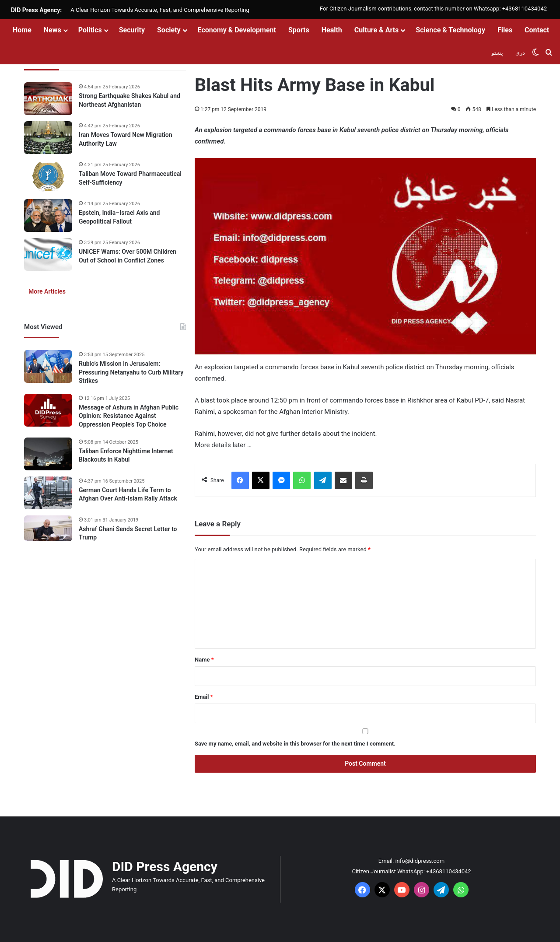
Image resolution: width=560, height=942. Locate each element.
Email (204, 697)
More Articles (47, 291)
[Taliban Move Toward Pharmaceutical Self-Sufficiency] (48, 177)
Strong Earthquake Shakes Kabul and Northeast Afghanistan (129, 100)
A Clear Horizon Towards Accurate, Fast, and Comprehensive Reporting (160, 10)
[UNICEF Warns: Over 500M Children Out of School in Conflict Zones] (48, 254)
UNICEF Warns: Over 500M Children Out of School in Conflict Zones (128, 256)
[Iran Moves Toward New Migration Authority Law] (48, 138)
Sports (299, 30)
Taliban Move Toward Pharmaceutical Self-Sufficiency (130, 178)
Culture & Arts (377, 30)
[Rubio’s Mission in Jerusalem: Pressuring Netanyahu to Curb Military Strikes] (48, 366)
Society (169, 30)
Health (332, 30)
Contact (537, 30)
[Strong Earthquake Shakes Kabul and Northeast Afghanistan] (48, 99)
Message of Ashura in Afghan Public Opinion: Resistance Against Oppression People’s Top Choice (129, 416)
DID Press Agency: (36, 10)
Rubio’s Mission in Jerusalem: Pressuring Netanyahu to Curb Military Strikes (131, 372)
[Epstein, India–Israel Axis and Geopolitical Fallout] (48, 215)
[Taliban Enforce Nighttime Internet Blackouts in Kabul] (48, 454)
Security (132, 30)
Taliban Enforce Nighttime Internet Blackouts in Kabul (126, 455)
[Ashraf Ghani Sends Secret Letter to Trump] (48, 529)
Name (204, 660)
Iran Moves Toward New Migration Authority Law (126, 139)
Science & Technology (450, 30)
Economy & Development (237, 30)
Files (505, 30)
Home (22, 30)
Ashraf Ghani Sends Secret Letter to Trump (128, 533)
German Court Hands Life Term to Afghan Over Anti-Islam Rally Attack (128, 494)
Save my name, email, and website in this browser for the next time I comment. (295, 744)
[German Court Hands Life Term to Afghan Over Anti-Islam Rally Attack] (48, 493)
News (52, 30)
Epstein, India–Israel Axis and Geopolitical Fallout (119, 217)
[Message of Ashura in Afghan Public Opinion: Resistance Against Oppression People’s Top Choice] (48, 410)
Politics (90, 30)
